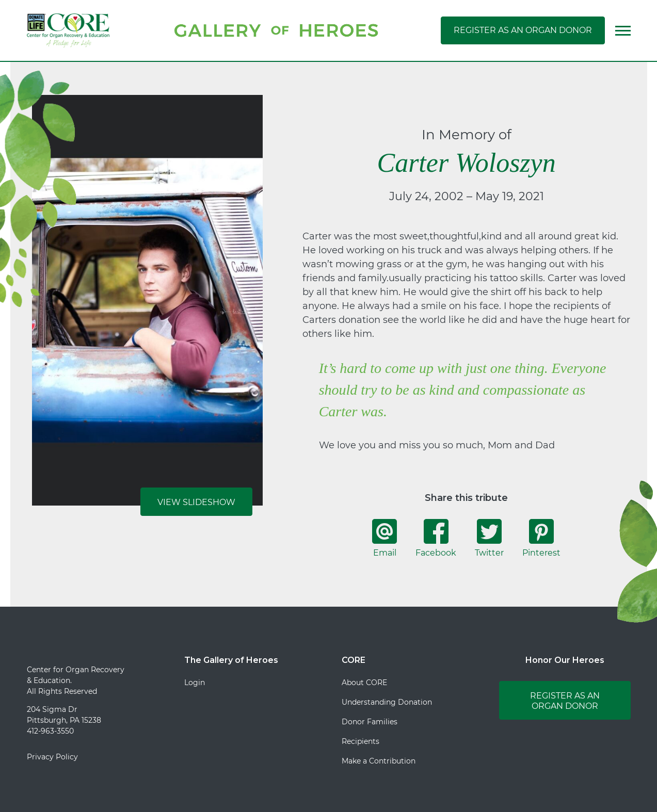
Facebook (436, 538)
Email (384, 538)
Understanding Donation (387, 702)
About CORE (364, 683)
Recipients (360, 741)
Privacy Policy (52, 757)
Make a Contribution (379, 761)
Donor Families (370, 722)
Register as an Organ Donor (523, 30)
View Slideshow (196, 502)
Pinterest (541, 538)
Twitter (489, 538)
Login (195, 683)
